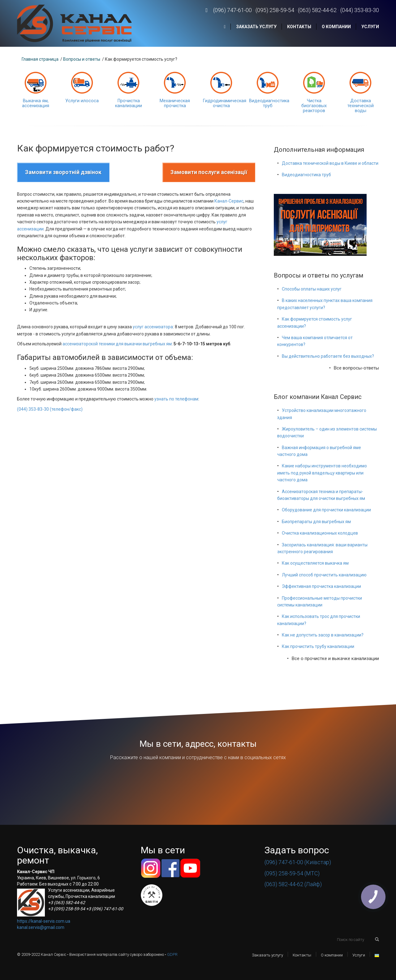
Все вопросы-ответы (356, 368)
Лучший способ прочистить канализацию (324, 575)
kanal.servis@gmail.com (41, 927)
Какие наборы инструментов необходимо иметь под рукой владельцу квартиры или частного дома (322, 473)
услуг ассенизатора (153, 327)
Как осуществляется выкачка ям (315, 563)
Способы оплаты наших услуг (312, 289)
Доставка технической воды (361, 106)
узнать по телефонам (176, 399)
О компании (336, 27)
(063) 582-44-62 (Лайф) (293, 884)
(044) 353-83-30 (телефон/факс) (50, 409)
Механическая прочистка (175, 103)
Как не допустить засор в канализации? (323, 635)
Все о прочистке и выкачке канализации (335, 658)
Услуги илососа (82, 101)
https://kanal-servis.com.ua (44, 921)
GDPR (172, 954)
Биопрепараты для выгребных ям (316, 522)
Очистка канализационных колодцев (320, 533)
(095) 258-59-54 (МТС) (292, 873)
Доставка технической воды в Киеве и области (330, 163)
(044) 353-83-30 (360, 10)
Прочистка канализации (129, 103)
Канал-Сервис (229, 201)
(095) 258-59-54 (275, 10)
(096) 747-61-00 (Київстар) (298, 862)
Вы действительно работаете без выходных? (328, 356)
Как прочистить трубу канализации (318, 646)
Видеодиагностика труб (269, 103)
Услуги (370, 27)
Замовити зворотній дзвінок (63, 172)
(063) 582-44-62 (317, 10)
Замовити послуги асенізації (209, 172)
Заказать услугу (256, 27)
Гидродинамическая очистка (224, 103)
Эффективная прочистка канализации (321, 586)
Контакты (299, 27)
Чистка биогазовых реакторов (314, 106)
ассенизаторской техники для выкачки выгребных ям (117, 344)
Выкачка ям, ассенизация (36, 103)
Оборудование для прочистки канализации (326, 510)
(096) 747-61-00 (232, 10)
